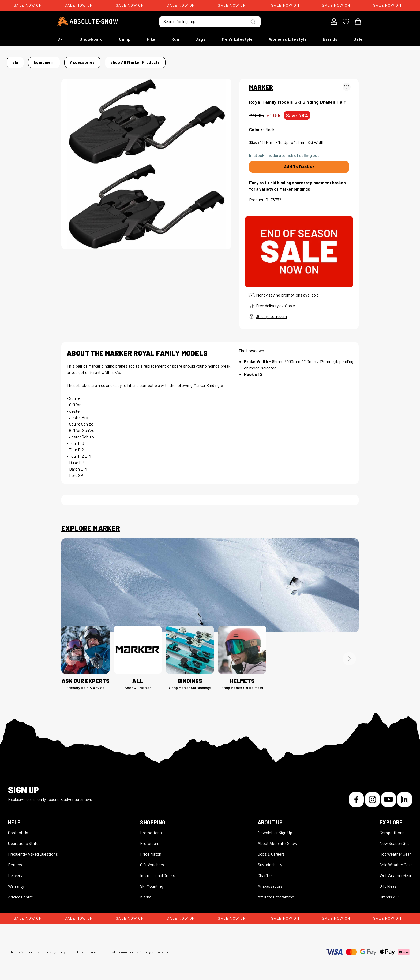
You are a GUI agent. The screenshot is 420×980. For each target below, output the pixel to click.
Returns (15, 861)
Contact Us (18, 829)
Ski (61, 39)
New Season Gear (395, 840)
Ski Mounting (152, 883)
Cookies (77, 949)
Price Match (151, 851)
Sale (358, 39)
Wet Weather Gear (395, 872)
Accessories (132, 61)
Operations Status (24, 840)
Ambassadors (270, 883)
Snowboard (91, 39)
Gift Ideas (388, 883)
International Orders (158, 872)
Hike (151, 39)
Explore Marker (91, 525)
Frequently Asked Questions (33, 851)
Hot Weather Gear (395, 851)
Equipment (102, 61)
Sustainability (270, 861)
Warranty (16, 883)
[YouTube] (389, 796)
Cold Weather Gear (396, 861)
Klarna (146, 894)
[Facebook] (356, 796)
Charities (266, 872)
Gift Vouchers (152, 861)
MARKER (261, 84)
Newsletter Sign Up (275, 829)
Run (175, 39)
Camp (125, 39)
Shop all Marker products (280, 61)
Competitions (392, 829)
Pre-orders (150, 840)
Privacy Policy (55, 949)
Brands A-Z (390, 894)
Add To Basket (299, 163)
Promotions (151, 829)
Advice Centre (20, 894)
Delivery (15, 872)
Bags (200, 39)
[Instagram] (372, 796)
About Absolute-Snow (277, 840)
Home (67, 61)
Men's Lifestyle (237, 39)
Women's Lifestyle (288, 39)
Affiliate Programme (276, 894)
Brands (330, 39)
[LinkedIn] (405, 796)
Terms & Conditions (25, 949)
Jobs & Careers (271, 851)
